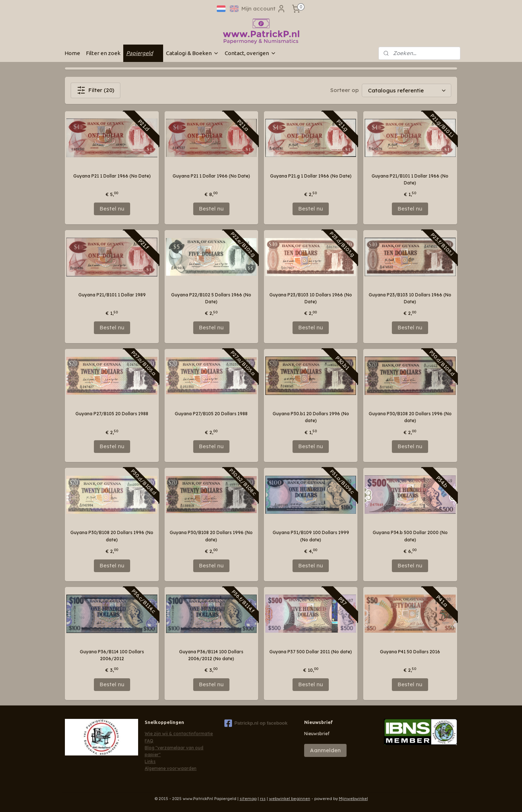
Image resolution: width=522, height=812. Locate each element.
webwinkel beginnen (290, 799)
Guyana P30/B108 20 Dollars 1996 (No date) (410, 417)
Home (72, 53)
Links (150, 761)
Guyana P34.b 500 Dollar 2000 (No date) (410, 536)
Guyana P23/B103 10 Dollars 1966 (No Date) (311, 298)
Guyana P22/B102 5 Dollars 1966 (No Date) (211, 298)
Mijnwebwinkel (353, 799)
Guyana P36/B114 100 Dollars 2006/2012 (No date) (211, 655)
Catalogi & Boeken (192, 53)
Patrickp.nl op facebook (256, 723)
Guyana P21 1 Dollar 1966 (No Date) (112, 176)
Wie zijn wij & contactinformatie (179, 734)
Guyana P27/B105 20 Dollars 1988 (112, 414)
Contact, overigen (250, 53)
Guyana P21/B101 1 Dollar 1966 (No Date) (410, 179)
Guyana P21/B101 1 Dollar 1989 (112, 295)
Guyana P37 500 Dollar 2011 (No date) (311, 652)
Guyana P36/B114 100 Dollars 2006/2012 (112, 655)
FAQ (149, 741)
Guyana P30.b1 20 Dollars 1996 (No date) (311, 417)
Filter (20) (96, 90)
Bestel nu (112, 209)
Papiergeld (143, 53)
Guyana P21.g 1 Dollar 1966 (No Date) (311, 176)
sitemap (248, 799)
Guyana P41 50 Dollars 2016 (410, 652)
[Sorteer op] (407, 90)
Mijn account (264, 9)
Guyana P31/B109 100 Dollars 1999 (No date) (311, 536)
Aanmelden (325, 750)
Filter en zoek (103, 53)
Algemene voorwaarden (171, 768)
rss (263, 799)
